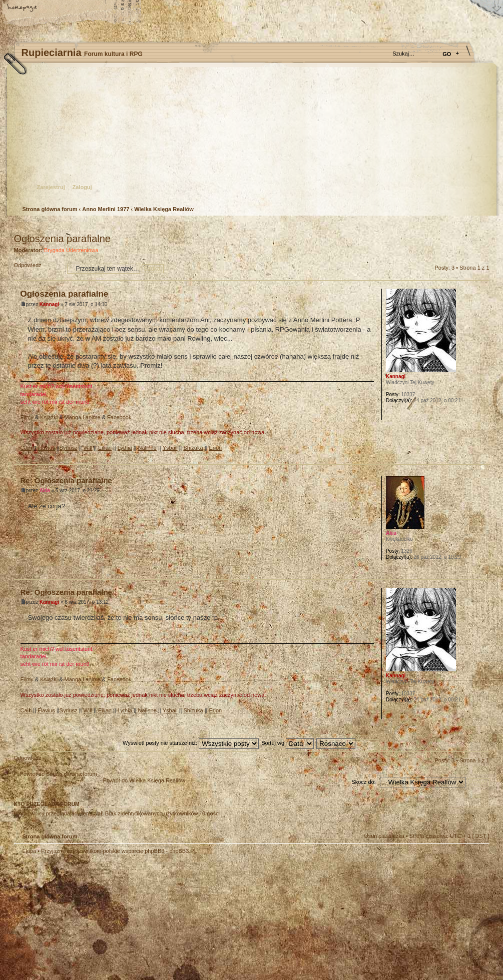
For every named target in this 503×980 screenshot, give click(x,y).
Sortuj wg (288, 743)
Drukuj (482, 226)
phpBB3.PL (183, 851)
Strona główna (23, 9)
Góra (482, 456)
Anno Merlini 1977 (106, 209)
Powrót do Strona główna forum (59, 774)
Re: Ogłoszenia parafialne (66, 480)
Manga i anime (83, 417)
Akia (45, 491)
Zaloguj (82, 187)
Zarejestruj (51, 187)
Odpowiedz (38, 268)
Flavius (46, 448)
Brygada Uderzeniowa (71, 250)
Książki (49, 417)
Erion (215, 448)
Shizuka (193, 448)
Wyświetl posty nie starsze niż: (191, 743)
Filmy (27, 417)
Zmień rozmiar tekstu (58, 9)
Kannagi (49, 304)
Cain (26, 448)
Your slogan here (172, 919)
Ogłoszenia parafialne (62, 239)
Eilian (105, 448)
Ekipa (30, 851)
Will (88, 448)
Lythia (125, 448)
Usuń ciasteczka (384, 836)
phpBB (127, 917)
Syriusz (69, 448)
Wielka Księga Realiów (164, 209)
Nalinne (147, 448)
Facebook (119, 417)
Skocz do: (363, 782)
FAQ (93, 9)
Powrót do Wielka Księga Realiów (144, 780)
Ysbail (170, 448)
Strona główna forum (250, 138)
